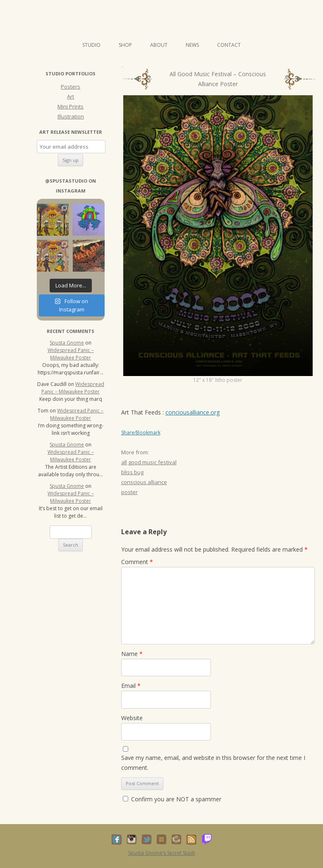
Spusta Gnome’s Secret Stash (162, 853)
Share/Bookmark (141, 433)
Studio (91, 45)
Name (132, 654)
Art (71, 96)
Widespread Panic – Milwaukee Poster (71, 354)
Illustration (71, 116)
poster (129, 492)
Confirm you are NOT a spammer (172, 799)
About (159, 45)
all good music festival (149, 462)
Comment (137, 562)
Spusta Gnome (67, 343)
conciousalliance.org (193, 412)
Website (132, 718)
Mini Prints (71, 106)
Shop (125, 45)
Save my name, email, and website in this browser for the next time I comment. (213, 763)
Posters (71, 87)
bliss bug (132, 472)
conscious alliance (144, 482)
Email (131, 686)
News (192, 45)
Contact (229, 45)
